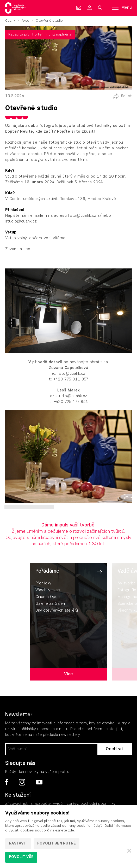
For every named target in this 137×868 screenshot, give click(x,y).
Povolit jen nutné (57, 844)
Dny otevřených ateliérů (57, 611)
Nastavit (18, 844)
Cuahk (10, 21)
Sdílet (126, 96)
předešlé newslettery (61, 735)
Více (68, 674)
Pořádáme (47, 571)
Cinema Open (48, 597)
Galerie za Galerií (51, 604)
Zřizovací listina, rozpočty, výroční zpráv (41, 804)
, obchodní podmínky (97, 804)
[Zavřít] (129, 851)
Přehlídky (43, 583)
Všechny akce (48, 590)
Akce (25, 21)
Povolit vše (21, 857)
